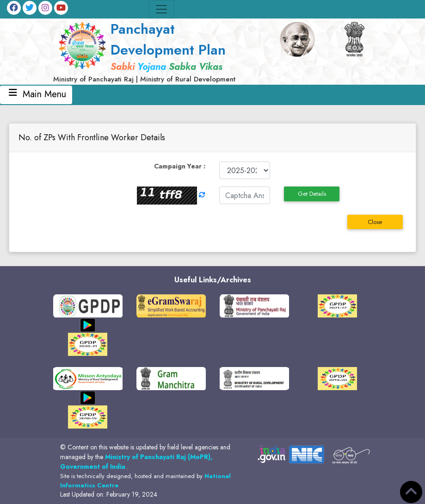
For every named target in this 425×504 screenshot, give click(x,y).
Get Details (312, 194)
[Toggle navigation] (161, 9)
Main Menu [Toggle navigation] (36, 94)
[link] (157, 52)
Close (375, 222)
